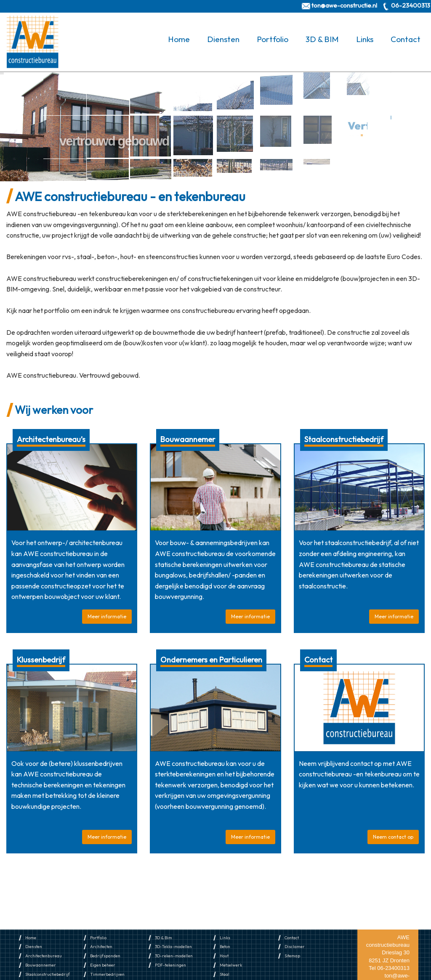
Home (179, 39)
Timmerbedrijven (107, 974)
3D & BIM (322, 39)
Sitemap (292, 956)
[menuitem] (181, 39)
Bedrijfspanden (105, 956)
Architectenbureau (44, 956)
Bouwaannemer (41, 965)
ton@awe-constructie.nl (344, 5)
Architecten (101, 947)
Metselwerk (231, 965)
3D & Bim (164, 938)
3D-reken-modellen (174, 956)
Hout (224, 956)
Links (365, 39)
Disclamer (295, 947)
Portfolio (273, 39)
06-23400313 (411, 5)
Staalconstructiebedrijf (48, 974)
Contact (406, 39)
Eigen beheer (103, 965)
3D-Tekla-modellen (173, 947)
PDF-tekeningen (170, 965)
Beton (225, 947)
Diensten (223, 39)
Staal (225, 974)
